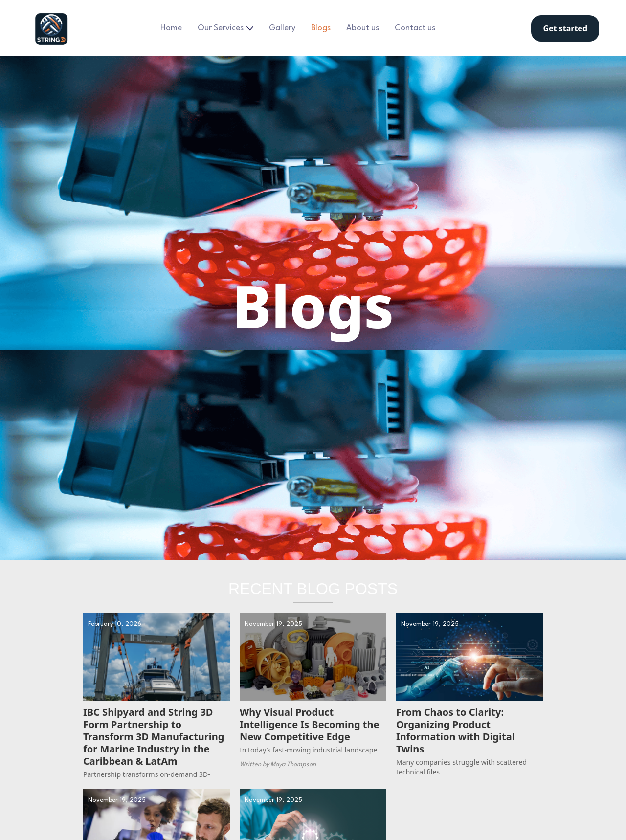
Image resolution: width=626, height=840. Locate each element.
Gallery (282, 28)
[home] (51, 28)
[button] (225, 28)
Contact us (415, 28)
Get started (565, 28)
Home (171, 28)
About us (363, 28)
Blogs (321, 28)
